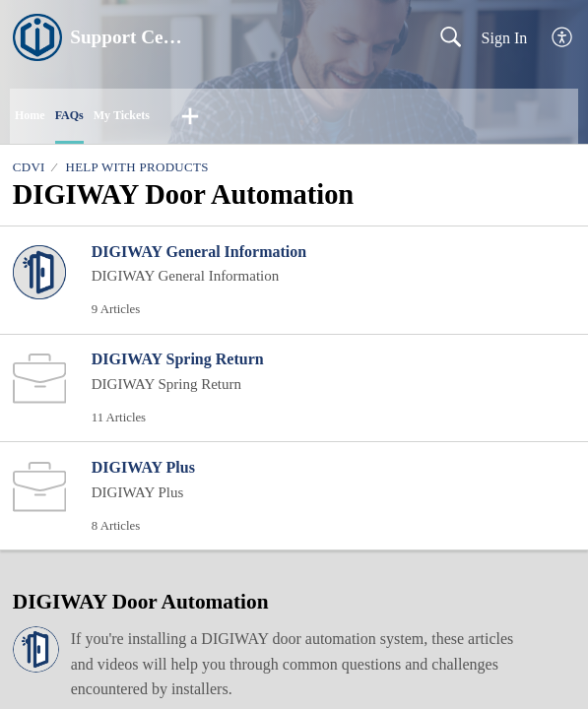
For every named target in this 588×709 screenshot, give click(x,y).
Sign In (505, 38)
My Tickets (122, 115)
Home (30, 115)
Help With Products (136, 167)
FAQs (69, 115)
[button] (563, 38)
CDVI (29, 167)
